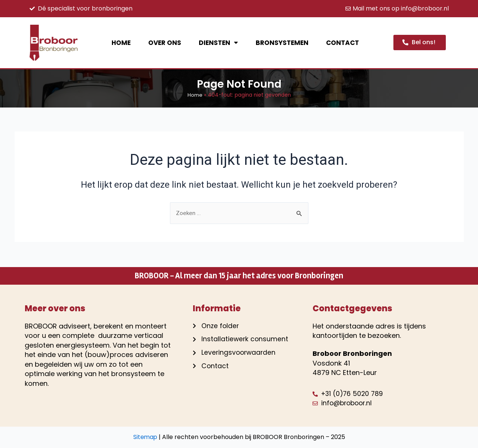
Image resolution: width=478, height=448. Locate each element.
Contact (342, 43)
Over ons (165, 43)
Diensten (218, 43)
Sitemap (145, 437)
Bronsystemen (282, 43)
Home (121, 43)
